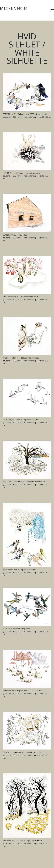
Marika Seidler (14, 8)
